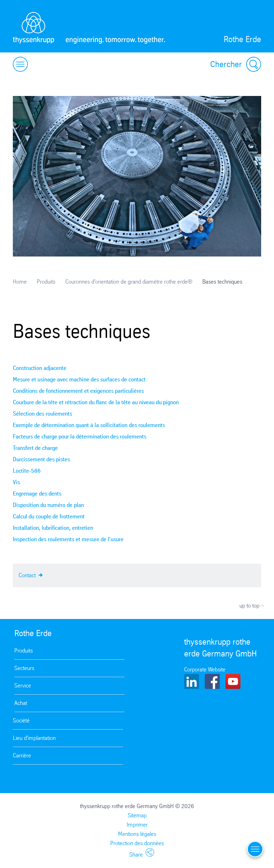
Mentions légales (137, 834)
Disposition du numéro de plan (48, 505)
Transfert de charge (35, 448)
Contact (31, 575)
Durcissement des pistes (41, 459)
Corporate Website (205, 669)
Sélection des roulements (42, 414)
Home (20, 282)
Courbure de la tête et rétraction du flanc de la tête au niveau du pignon (96, 402)
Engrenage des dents (37, 494)
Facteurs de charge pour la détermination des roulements (80, 436)
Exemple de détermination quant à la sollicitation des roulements (89, 425)
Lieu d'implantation (34, 738)
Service (23, 686)
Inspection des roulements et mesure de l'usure (68, 539)
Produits (46, 282)
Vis (16, 482)
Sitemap (137, 815)
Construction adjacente (40, 368)
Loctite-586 (27, 471)
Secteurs (24, 668)
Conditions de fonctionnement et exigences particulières (78, 391)
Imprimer (137, 825)
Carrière (22, 755)
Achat (21, 703)
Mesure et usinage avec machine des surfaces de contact (79, 379)
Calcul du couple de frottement (49, 516)
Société (21, 720)
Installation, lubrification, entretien (53, 528)
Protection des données (137, 843)
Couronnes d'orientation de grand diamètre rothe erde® (129, 282)
